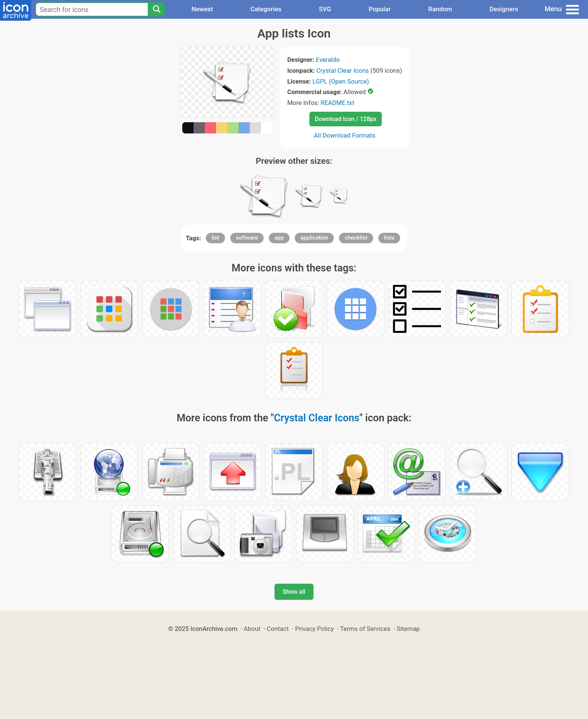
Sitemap (408, 629)
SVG (325, 9)
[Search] (156, 9)
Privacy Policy (314, 629)
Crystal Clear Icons (343, 70)
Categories (266, 9)
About (252, 629)
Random (440, 9)
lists (389, 238)
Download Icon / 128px (345, 119)
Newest (202, 9)
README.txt (337, 103)
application (314, 238)
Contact (278, 629)
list (215, 238)
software (247, 238)
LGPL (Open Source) (341, 81)
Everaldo (328, 60)
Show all (294, 592)
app (279, 238)
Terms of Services (365, 629)
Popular (380, 9)
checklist (356, 238)
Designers (504, 9)
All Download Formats (345, 135)
